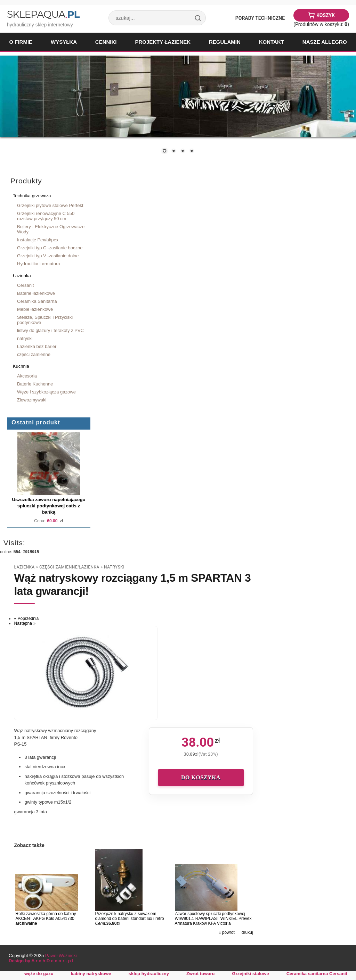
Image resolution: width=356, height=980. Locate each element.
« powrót (227, 932)
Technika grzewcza (32, 196)
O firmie (21, 42)
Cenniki (106, 42)
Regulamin (225, 42)
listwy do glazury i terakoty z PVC (50, 330)
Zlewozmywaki (32, 400)
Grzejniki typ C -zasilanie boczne (50, 248)
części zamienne (34, 354)
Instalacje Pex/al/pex (38, 240)
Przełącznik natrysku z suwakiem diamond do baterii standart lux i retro (129, 916)
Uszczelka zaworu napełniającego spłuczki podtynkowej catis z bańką (48, 506)
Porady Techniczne (260, 18)
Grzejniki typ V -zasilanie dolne (48, 256)
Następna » (25, 623)
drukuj (247, 932)
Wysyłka (64, 42)
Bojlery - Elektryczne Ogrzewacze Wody (51, 229)
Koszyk (326, 15)
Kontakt (272, 42)
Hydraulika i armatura (38, 264)
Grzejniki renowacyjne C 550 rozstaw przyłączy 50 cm (46, 216)
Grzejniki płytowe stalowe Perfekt (50, 205)
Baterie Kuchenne (35, 384)
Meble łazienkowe (35, 309)
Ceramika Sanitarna (37, 301)
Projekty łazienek (163, 42)
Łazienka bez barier (37, 346)
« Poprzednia (26, 618)
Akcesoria (27, 376)
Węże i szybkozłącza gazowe (46, 392)
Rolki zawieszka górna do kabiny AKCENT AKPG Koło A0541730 (46, 916)
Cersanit (25, 285)
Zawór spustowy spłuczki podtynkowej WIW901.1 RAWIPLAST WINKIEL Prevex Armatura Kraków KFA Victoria (213, 919)
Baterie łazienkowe (36, 293)
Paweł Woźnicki (61, 956)
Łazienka (22, 276)
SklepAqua (43, 14)
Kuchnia (21, 366)
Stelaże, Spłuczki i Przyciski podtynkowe (45, 320)
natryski (25, 338)
